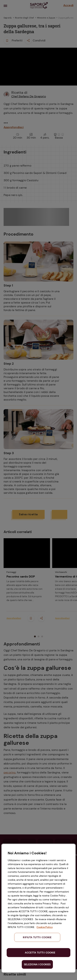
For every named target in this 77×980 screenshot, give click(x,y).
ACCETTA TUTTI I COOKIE (40, 953)
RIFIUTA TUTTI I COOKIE (37, 937)
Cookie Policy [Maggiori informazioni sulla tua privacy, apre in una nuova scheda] (45, 927)
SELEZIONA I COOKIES (37, 964)
